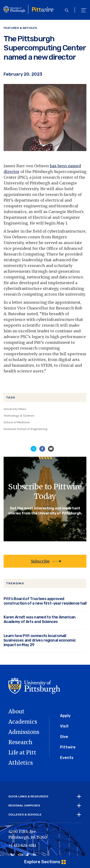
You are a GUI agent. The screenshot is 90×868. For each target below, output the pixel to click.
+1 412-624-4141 (22, 845)
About (16, 711)
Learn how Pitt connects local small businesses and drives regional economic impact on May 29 (40, 640)
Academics (23, 722)
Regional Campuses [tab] (24, 805)
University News (15, 409)
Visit (64, 726)
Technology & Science (19, 416)
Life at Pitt (22, 753)
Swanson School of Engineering (25, 429)
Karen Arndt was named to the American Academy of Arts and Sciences (40, 619)
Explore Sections (42, 862)
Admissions (24, 732)
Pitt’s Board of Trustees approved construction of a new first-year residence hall (45, 601)
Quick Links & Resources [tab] (28, 796)
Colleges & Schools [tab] (25, 815)
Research (20, 742)
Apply (65, 716)
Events (67, 758)
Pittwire (68, 747)
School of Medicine (17, 422)
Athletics (21, 763)
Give (64, 737)
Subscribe (40, 561)
